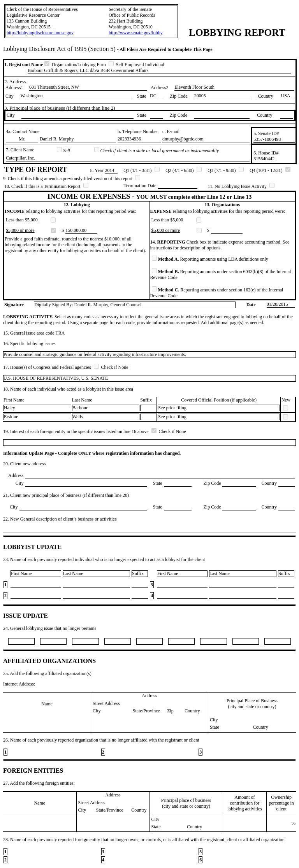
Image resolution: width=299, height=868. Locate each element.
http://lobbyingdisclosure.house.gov (40, 33)
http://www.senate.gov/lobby (136, 33)
